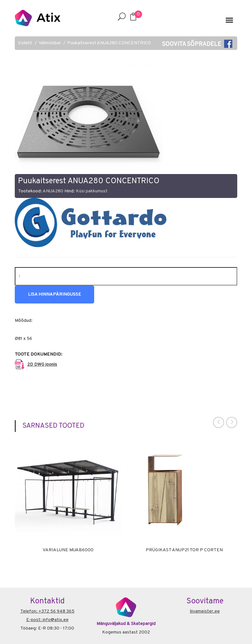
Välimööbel (50, 43)
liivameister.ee (205, 611)
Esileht (25, 43)
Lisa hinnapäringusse (54, 294)
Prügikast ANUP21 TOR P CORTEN (184, 550)
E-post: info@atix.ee (47, 620)
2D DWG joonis (42, 365)
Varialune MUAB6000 (68, 550)
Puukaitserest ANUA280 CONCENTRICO (109, 43)
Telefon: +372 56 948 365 (47, 611)
